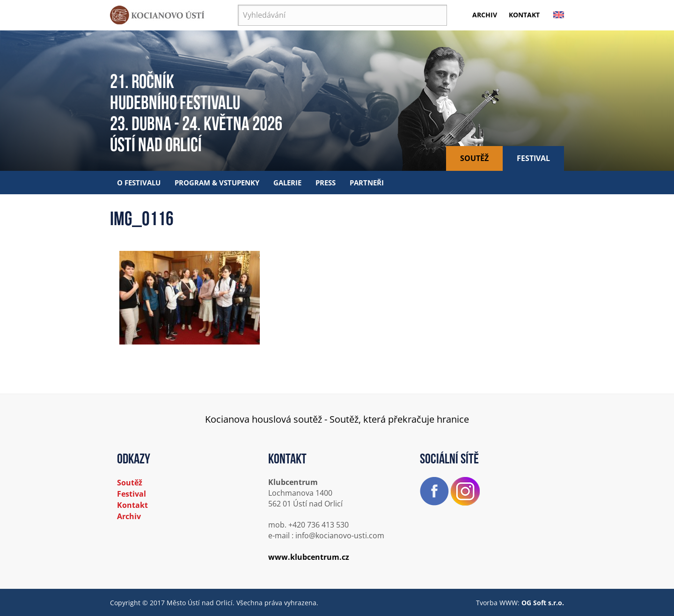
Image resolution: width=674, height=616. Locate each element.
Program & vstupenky (217, 183)
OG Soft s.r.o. (543, 603)
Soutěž (474, 158)
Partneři (367, 183)
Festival (533, 158)
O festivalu (139, 183)
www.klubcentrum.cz (309, 557)
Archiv (485, 15)
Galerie (287, 183)
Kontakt (524, 15)
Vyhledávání (238, 5)
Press (326, 183)
